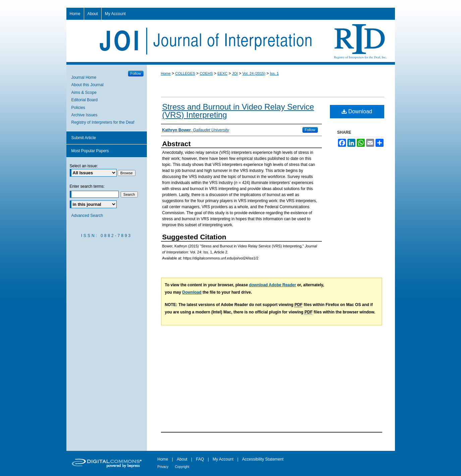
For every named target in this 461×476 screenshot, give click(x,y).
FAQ (200, 459)
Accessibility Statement (263, 459)
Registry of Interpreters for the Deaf (103, 122)
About (182, 459)
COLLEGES (185, 73)
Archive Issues (84, 115)
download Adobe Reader (273, 285)
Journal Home (84, 77)
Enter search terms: (87, 186)
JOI (235, 73)
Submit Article (84, 138)
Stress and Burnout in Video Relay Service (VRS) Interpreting (238, 111)
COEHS (206, 73)
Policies (78, 108)
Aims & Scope (84, 93)
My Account (223, 459)
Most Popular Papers (90, 151)
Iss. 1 (274, 73)
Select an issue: (84, 166)
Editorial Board (85, 100)
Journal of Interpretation (231, 41)
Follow (310, 130)
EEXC (222, 73)
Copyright (182, 467)
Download (357, 111)
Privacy (163, 467)
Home (166, 73)
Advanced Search (87, 216)
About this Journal (88, 85)
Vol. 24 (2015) (254, 73)
